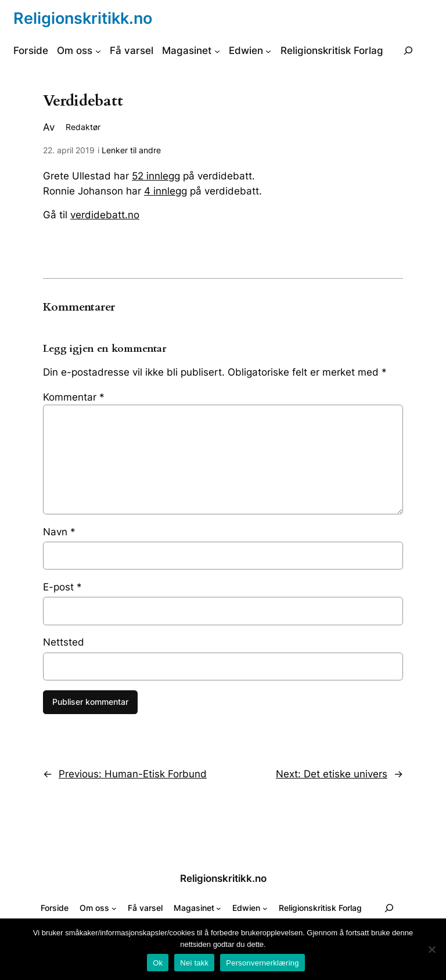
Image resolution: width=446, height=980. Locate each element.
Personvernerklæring (262, 963)
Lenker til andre (131, 150)
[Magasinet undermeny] (217, 51)
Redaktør (83, 127)
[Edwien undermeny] (268, 51)
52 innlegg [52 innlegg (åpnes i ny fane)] (156, 176)
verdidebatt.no (105, 215)
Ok (158, 963)
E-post (62, 587)
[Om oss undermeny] (98, 51)
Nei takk (194, 963)
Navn (59, 532)
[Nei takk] (431, 949)
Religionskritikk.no (83, 18)
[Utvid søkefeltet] (408, 51)
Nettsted (64, 642)
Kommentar (74, 397)
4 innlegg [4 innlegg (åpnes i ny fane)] (166, 191)
